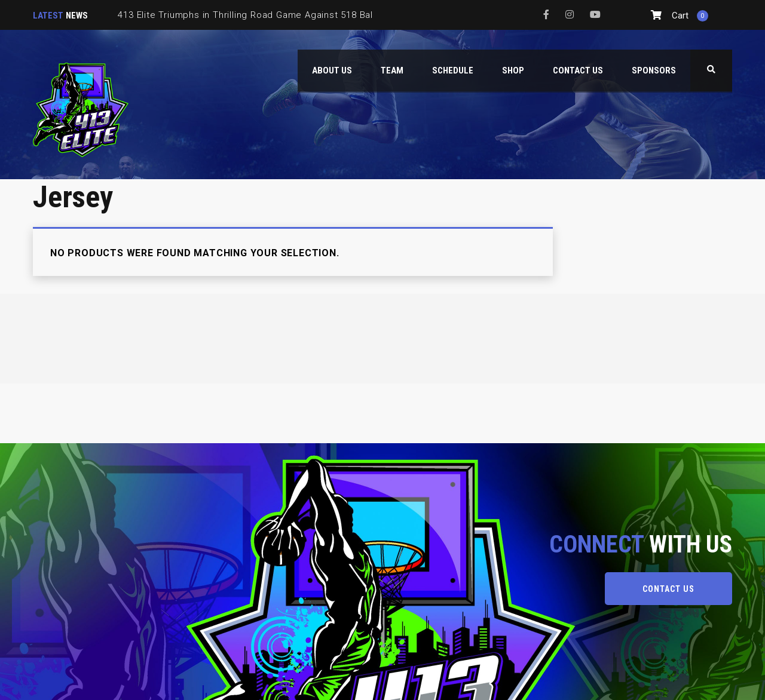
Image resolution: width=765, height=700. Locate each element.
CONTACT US (668, 589)
